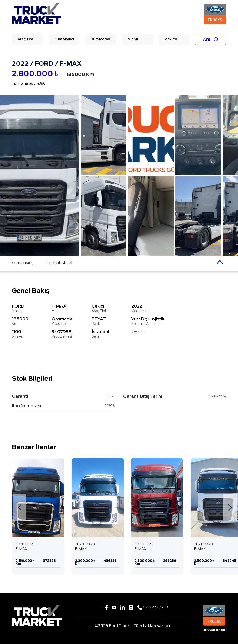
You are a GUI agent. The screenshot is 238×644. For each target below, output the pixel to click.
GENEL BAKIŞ (23, 263)
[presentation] (20, 507)
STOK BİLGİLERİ (59, 263)
